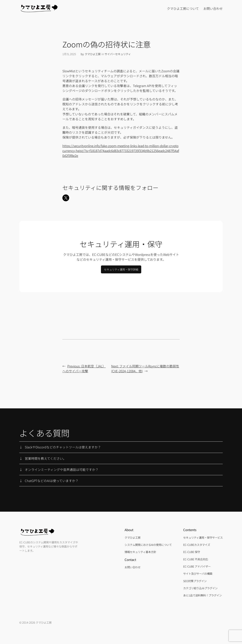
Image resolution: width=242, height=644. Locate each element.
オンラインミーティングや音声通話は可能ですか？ (62, 470)
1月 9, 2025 (69, 54)
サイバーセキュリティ (118, 54)
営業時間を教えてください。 (45, 458)
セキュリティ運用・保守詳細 (121, 269)
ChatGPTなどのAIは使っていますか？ (52, 481)
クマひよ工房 (93, 54)
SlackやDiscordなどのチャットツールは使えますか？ (63, 447)
